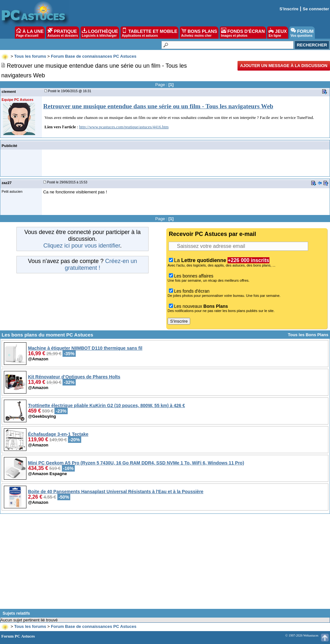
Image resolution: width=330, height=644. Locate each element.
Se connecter (316, 9)
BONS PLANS (199, 33)
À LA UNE (30, 33)
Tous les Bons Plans (308, 335)
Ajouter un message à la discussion (284, 66)
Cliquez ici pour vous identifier (82, 246)
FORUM (302, 33)
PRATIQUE (63, 33)
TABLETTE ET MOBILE (150, 33)
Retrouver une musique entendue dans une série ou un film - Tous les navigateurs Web (158, 106)
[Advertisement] (165, 564)
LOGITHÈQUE (100, 33)
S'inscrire (289, 9)
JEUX (277, 33)
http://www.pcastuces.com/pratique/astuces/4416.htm (124, 127)
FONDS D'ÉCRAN (243, 33)
